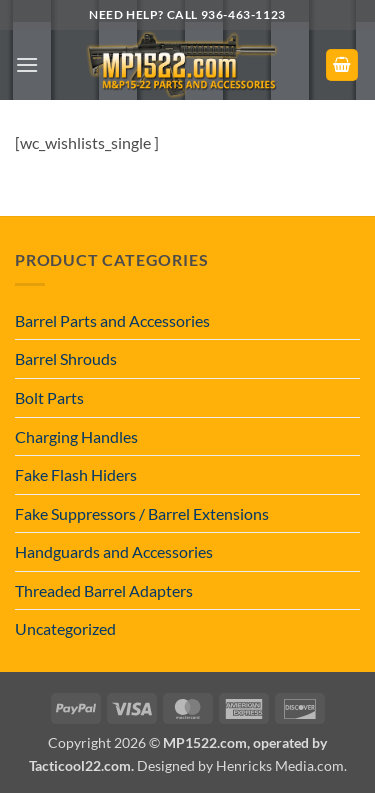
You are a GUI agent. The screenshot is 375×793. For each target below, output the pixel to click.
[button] (27, 64)
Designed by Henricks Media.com (240, 765)
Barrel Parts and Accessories (112, 320)
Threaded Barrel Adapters (104, 590)
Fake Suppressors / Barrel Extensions (142, 513)
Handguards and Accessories (114, 551)
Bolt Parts (49, 397)
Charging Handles (76, 436)
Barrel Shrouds (66, 358)
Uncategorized (65, 628)
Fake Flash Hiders (76, 474)
